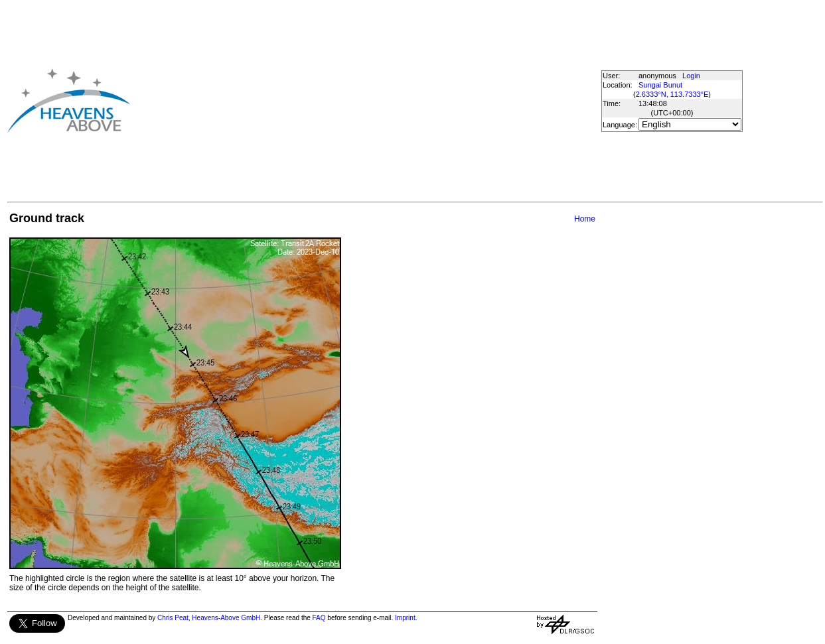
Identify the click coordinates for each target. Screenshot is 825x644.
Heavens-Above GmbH (226, 618)
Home (585, 219)
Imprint (405, 618)
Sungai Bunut (660, 85)
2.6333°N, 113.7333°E (672, 94)
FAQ (319, 618)
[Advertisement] (343, 100)
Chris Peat (173, 618)
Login (691, 76)
